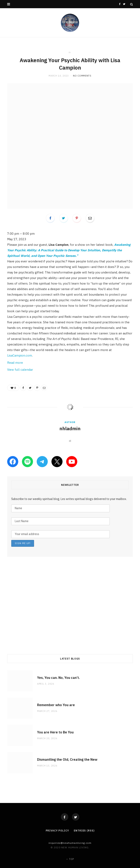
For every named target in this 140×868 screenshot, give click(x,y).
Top (70, 859)
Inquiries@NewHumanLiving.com (70, 843)
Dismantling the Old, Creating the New (67, 759)
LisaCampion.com (20, 355)
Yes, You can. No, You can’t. (58, 678)
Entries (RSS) (84, 831)
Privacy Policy (57, 831)
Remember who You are (56, 705)
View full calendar (20, 370)
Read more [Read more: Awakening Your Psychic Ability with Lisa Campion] (15, 363)
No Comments (82, 76)
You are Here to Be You (55, 732)
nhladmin (70, 428)
